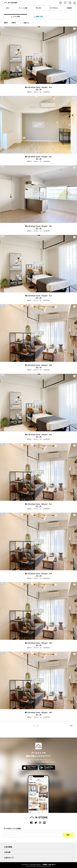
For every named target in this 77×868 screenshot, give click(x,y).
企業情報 (45, 864)
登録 (68, 835)
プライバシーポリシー (36, 864)
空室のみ (25, 23)
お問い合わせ (52, 864)
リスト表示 (15, 17)
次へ (72, 726)
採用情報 (69, 8)
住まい (8, 8)
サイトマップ (25, 864)
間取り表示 (38, 17)
